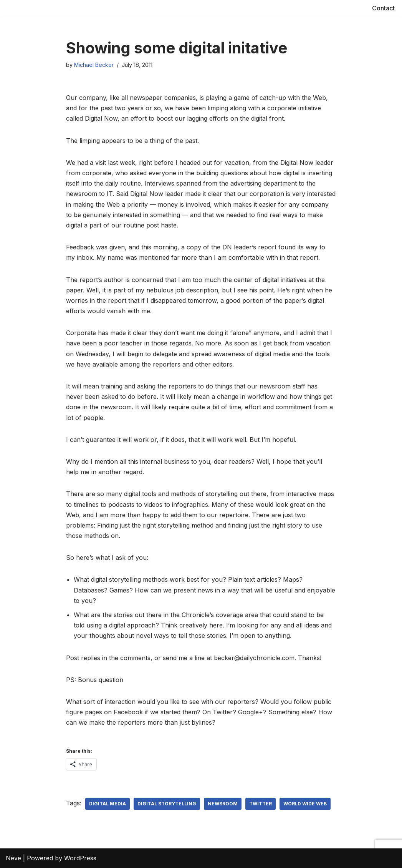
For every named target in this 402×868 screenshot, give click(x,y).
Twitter (261, 804)
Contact (383, 8)
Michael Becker (94, 65)
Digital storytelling (167, 804)
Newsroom (223, 804)
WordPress (80, 858)
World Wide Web (305, 804)
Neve (13, 858)
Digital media (108, 804)
